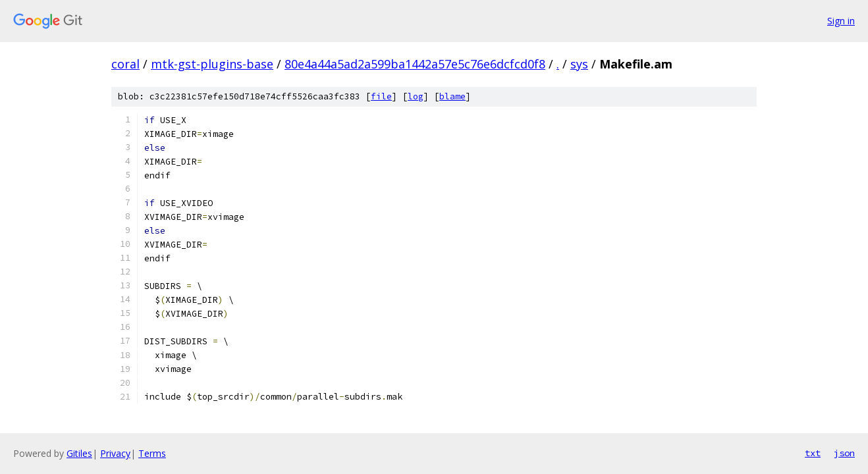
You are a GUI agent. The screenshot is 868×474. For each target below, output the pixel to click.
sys (579, 64)
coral (125, 64)
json (844, 453)
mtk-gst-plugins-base (212, 64)
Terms (152, 453)
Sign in (841, 21)
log (416, 96)
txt (813, 453)
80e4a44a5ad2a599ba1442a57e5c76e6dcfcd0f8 (415, 64)
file (381, 96)
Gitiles (79, 453)
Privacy (115, 453)
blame (452, 96)
